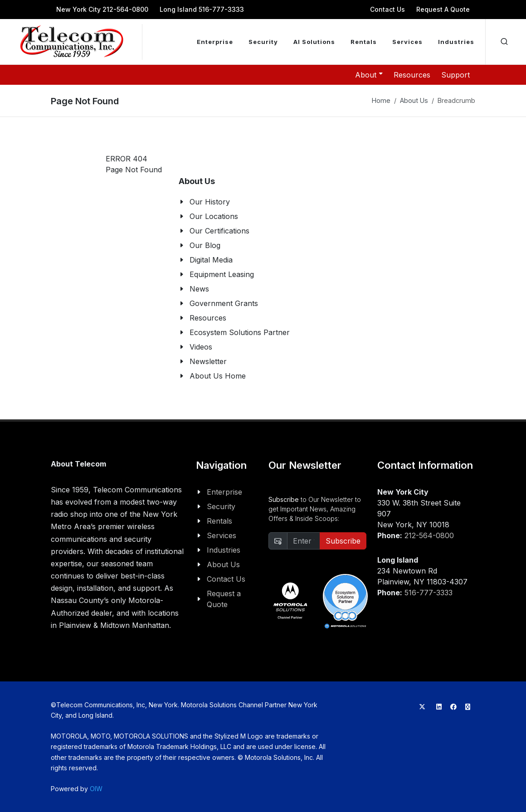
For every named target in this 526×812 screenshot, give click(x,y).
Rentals (219, 521)
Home (381, 100)
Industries (224, 550)
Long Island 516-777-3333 (202, 9)
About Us (414, 100)
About (369, 74)
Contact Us (387, 9)
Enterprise (224, 492)
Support (455, 75)
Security (221, 506)
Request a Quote (224, 599)
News (199, 289)
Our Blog (205, 245)
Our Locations (214, 216)
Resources (412, 75)
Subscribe (343, 541)
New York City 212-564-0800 (102, 9)
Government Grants (224, 303)
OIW (96, 789)
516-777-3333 (429, 593)
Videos (201, 347)
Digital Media (211, 260)
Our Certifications (219, 231)
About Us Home (218, 376)
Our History (210, 202)
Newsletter (208, 361)
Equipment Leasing (222, 274)
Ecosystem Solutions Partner (240, 332)
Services (222, 535)
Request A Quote (443, 9)
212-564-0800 (429, 535)
